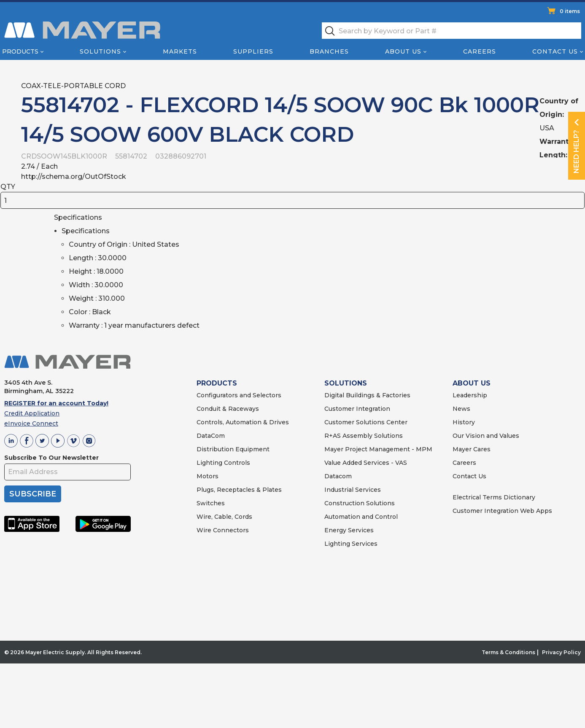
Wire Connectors (223, 530)
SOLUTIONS (346, 383)
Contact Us (555, 51)
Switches (211, 503)
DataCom (211, 436)
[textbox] (452, 31)
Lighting (209, 463)
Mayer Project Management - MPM (378, 449)
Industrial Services (353, 490)
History (464, 422)
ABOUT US (472, 383)
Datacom (338, 476)
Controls (236, 463)
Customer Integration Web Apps (502, 511)
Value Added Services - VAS (366, 463)
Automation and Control (361, 517)
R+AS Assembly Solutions (364, 436)
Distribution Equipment (233, 449)
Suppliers (253, 51)
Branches (329, 51)
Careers (480, 51)
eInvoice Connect (31, 423)
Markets (180, 51)
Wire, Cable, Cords (224, 517)
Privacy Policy (561, 652)
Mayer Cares (472, 449)
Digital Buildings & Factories (367, 395)
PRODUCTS (217, 383)
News (461, 409)
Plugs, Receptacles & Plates (239, 490)
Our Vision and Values (486, 436)
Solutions (100, 51)
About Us (403, 51)
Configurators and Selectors (239, 395)
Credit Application (32, 413)
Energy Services (349, 530)
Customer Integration (357, 409)
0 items (570, 11)
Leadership (470, 395)
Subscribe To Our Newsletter (51, 458)
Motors (208, 476)
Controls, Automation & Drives (243, 422)
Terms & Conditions (508, 652)
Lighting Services (351, 544)
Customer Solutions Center (366, 422)
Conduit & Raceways (228, 409)
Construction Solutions (360, 503)
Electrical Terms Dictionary (494, 497)
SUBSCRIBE (33, 494)
